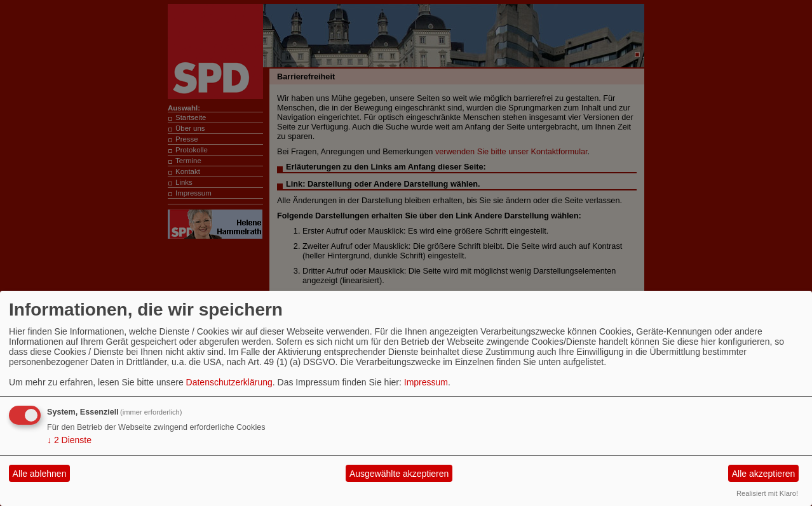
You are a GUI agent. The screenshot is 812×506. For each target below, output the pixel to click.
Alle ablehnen (40, 474)
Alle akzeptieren (764, 474)
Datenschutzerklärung (229, 382)
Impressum (426, 382)
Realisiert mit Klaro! (767, 493)
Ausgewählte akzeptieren (399, 474)
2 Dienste (69, 440)
